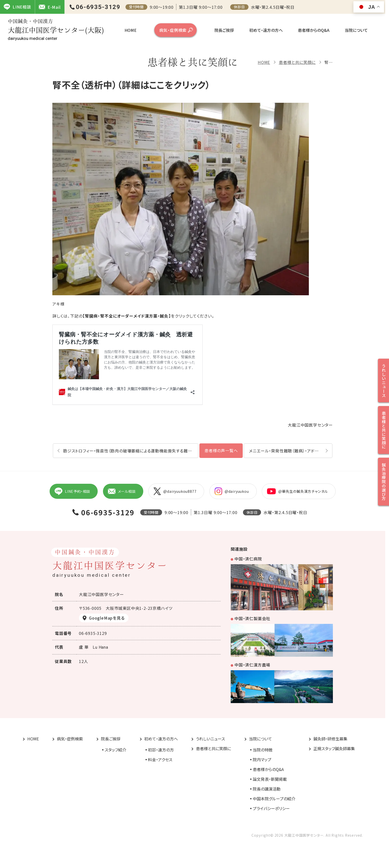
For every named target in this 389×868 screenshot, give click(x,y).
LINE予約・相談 (72, 491)
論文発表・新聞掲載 (270, 779)
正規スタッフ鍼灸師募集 (334, 748)
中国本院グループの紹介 (274, 799)
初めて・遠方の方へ (266, 30)
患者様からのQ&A (314, 30)
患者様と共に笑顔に (297, 62)
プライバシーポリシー (271, 808)
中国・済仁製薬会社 (252, 618)
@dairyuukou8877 (175, 491)
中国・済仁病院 (248, 559)
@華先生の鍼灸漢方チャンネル (297, 491)
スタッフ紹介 (115, 750)
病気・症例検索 (173, 30)
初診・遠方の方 (161, 750)
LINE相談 (17, 7)
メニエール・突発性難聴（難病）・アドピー (286, 451)
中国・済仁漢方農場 (252, 665)
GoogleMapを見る (107, 618)
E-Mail (50, 7)
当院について (356, 30)
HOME (131, 30)
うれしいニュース (210, 739)
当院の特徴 (263, 750)
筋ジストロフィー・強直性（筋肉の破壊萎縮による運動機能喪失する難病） (129, 451)
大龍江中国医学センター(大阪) (56, 30)
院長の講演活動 (267, 789)
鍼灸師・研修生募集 (330, 739)
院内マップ (262, 759)
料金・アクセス (160, 759)
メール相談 (122, 491)
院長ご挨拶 (224, 30)
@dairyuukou (232, 491)
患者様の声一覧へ (221, 450)
